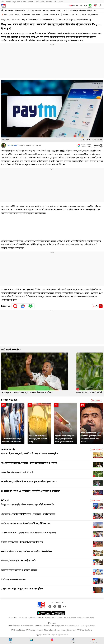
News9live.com (27, 626)
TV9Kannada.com (42, 626)
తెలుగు (20, 1)
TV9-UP (61, 1)
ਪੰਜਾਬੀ (37, 1)
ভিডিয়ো (5, 501)
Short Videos (9, 400)
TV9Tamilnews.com (34, 630)
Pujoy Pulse (93, 15)
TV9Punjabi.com (18, 630)
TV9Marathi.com (72, 626)
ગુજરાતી (31, 1)
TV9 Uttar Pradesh (84, 630)
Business (16, 20)
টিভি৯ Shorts (8, 15)
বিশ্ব (67, 11)
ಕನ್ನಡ (14, 1)
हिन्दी (3, 1)
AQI (85, 6)
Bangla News (6, 20)
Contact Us (13, 618)
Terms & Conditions (86, 618)
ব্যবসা (58, 11)
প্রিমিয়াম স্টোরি (92, 11)
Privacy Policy (70, 618)
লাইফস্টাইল (74, 11)
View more (96, 400)
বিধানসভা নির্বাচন (20, 11)
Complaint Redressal (54, 618)
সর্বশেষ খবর (9, 11)
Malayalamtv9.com (52, 630)
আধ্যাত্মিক (82, 11)
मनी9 (55, 1)
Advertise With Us (36, 618)
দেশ (63, 11)
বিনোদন (53, 11)
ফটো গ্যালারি (36, 15)
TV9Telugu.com (58, 626)
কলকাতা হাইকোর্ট (55, 15)
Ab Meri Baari (68, 15)
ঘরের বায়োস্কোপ (81, 15)
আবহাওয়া (45, 15)
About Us (23, 618)
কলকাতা (38, 11)
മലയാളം (49, 1)
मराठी (25, 1)
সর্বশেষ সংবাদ (8, 449)
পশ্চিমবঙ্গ (46, 11)
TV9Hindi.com (14, 626)
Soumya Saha (12, 146)
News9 (8, 1)
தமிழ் (42, 1)
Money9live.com (68, 630)
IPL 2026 (30, 11)
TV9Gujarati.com (88, 626)
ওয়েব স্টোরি (26, 15)
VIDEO (18, 15)
